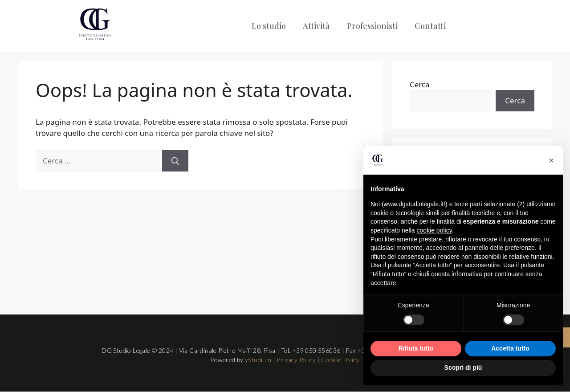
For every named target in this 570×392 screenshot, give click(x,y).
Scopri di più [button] (463, 367)
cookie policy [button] (434, 230)
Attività (316, 26)
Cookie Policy (340, 360)
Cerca (420, 84)
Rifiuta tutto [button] (416, 348)
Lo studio (269, 26)
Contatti (430, 26)
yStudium (258, 360)
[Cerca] (175, 161)
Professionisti (372, 26)
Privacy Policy (296, 360)
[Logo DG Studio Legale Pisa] (95, 24)
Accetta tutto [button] (510, 348)
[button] (551, 160)
